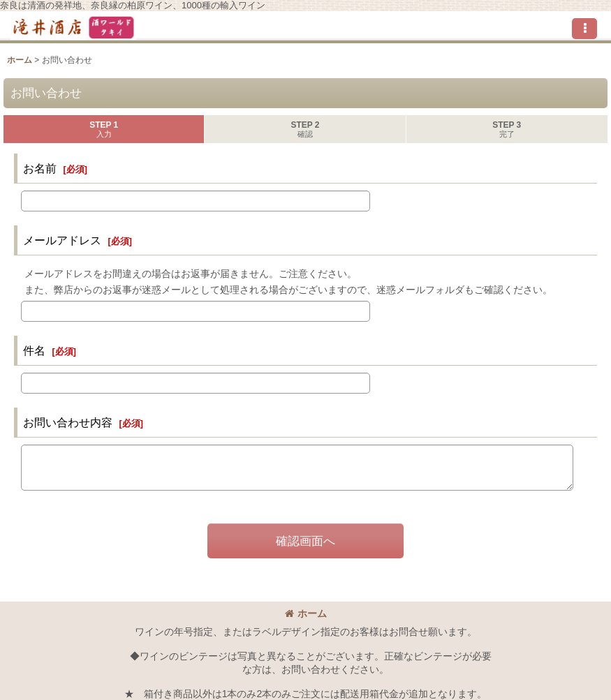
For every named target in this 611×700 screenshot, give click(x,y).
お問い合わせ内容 (68, 422)
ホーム (306, 613)
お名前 (40, 168)
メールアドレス (62, 240)
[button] (584, 29)
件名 (34, 350)
